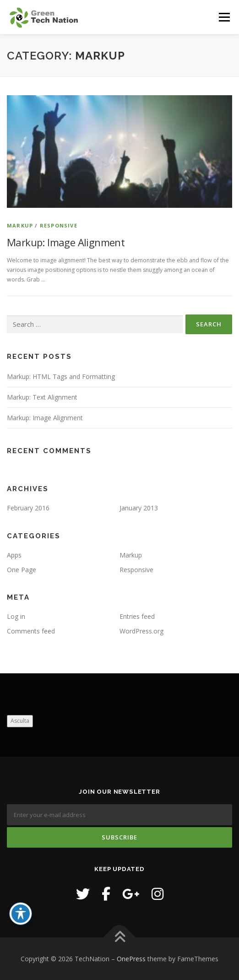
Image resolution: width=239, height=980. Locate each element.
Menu (224, 17)
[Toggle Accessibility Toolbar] (21, 914)
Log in (16, 616)
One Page (22, 570)
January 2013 (139, 508)
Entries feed (137, 616)
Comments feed (31, 631)
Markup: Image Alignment (66, 242)
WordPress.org (141, 631)
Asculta (20, 721)
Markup (20, 225)
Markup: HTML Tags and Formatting (61, 376)
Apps (14, 555)
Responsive (59, 225)
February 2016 (28, 508)
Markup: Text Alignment (42, 397)
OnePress (131, 959)
